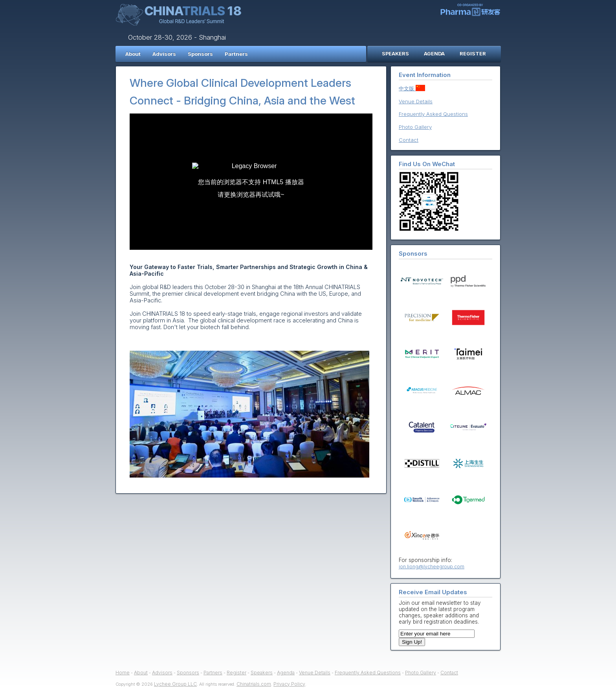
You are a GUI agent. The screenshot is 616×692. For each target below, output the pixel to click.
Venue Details (416, 101)
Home (123, 673)
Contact (409, 140)
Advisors (164, 54)
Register (236, 673)
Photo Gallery (415, 127)
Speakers (262, 673)
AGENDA (434, 54)
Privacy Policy (289, 684)
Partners (236, 54)
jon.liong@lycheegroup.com (432, 567)
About (133, 54)
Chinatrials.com (254, 684)
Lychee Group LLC (175, 684)
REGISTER (473, 54)
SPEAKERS (395, 54)
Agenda (286, 673)
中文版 (412, 88)
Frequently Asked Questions (433, 114)
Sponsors (200, 54)
